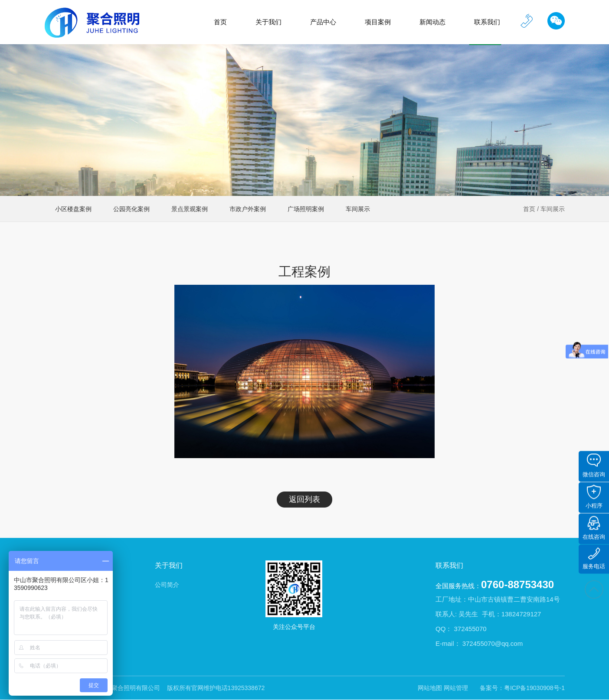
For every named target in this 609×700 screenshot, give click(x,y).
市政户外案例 (248, 209)
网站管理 (456, 688)
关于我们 (268, 22)
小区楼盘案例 (73, 209)
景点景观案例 (190, 209)
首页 (220, 22)
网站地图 (430, 688)
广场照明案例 (306, 209)
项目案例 (378, 22)
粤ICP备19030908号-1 (534, 688)
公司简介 (167, 585)
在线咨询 (594, 528)
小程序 (594, 497)
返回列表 (304, 499)
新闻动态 (432, 22)
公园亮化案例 (131, 209)
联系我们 (487, 22)
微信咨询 (594, 466)
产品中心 (323, 22)
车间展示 (553, 209)
